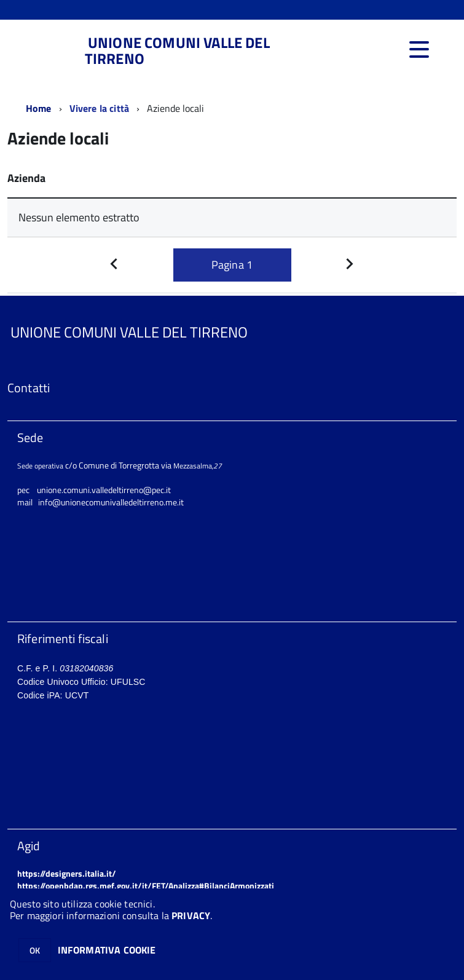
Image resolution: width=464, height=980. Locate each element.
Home (39, 108)
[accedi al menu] (419, 49)
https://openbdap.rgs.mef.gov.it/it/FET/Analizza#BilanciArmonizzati (146, 886)
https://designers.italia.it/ (67, 873)
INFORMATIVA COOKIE (107, 950)
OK (35, 950)
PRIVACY (191, 915)
